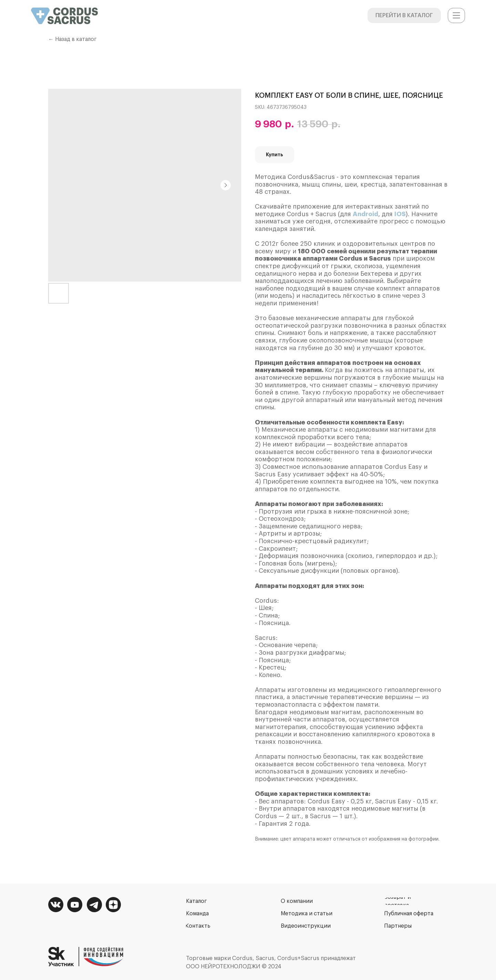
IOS (400, 214)
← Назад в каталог (73, 39)
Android (365, 214)
